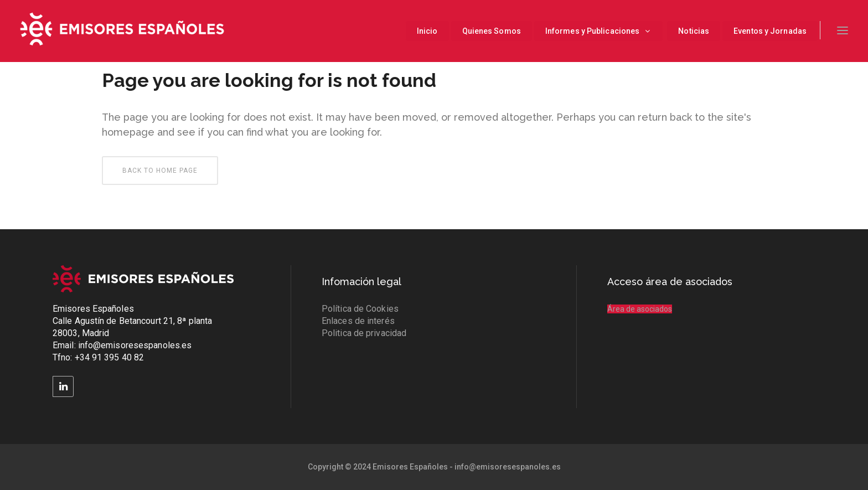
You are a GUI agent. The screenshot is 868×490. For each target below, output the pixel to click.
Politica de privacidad (364, 333)
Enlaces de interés (358, 321)
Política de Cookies (360, 309)
